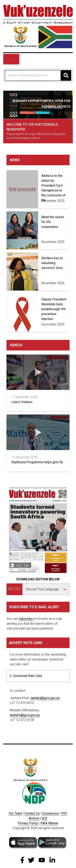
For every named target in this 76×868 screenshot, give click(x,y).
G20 (44, 818)
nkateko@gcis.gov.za (25, 715)
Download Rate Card (28, 676)
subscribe (26, 619)
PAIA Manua (49, 823)
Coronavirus (50, 813)
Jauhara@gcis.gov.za (45, 698)
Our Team (15, 813)
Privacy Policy (28, 823)
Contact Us (32, 813)
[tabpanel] (38, 105)
